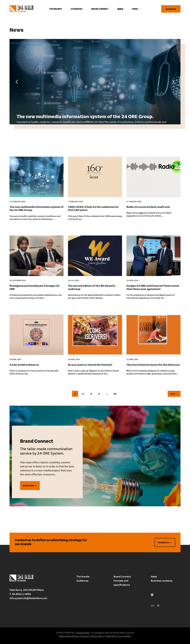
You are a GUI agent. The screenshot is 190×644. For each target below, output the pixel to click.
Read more (28, 485)
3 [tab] (96, 120)
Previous (17, 82)
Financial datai (83, 633)
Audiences (82, 581)
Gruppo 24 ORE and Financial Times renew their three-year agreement (153, 287)
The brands (83, 577)
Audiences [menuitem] (77, 9)
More (136, 9)
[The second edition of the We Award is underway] (95, 254)
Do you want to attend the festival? (90, 365)
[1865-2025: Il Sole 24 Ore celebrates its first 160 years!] (95, 175)
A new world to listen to (24, 365)
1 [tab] (87, 120)
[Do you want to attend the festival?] (95, 333)
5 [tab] (105, 120)
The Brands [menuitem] (56, 9)
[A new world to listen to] (37, 333)
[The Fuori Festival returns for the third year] (153, 333)
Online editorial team (69, 636)
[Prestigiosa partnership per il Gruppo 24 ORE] (37, 254)
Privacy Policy (97, 636)
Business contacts (162, 581)
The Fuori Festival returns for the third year (153, 365)
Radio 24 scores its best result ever (148, 207)
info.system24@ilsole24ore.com (28, 598)
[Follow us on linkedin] (152, 595)
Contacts (171, 9)
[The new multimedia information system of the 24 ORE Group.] (37, 175)
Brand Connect (122, 577)
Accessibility (125, 636)
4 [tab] (101, 120)
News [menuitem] (120, 9)
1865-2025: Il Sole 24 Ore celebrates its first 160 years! (93, 208)
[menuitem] (153, 606)
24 (115, 394)
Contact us (163, 542)
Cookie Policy (111, 636)
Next (173, 82)
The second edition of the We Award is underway (92, 287)
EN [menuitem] (153, 606)
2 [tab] (92, 120)
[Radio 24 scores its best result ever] (153, 175)
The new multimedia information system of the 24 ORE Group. (85, 116)
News (154, 577)
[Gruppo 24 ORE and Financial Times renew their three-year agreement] (153, 254)
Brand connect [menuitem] (100, 9)
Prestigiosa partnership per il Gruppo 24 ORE (35, 287)
